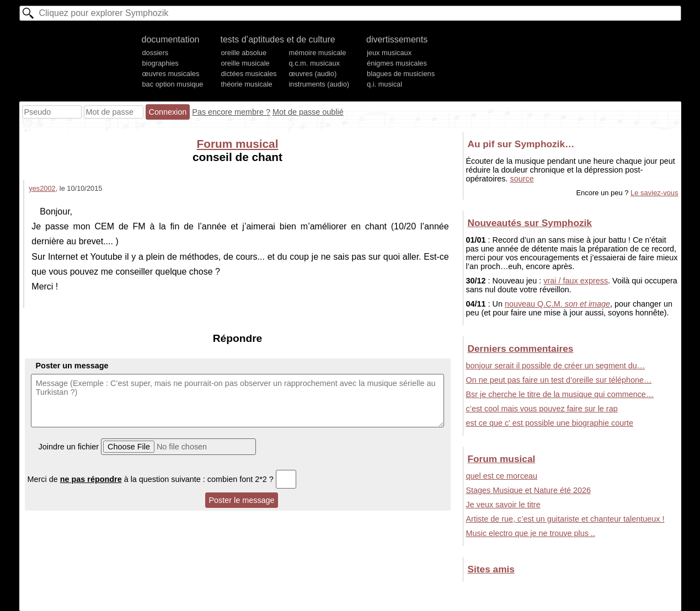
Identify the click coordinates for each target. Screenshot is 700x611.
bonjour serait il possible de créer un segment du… (556, 366)
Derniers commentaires (521, 349)
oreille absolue (244, 53)
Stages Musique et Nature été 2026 (528, 490)
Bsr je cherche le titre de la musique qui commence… (560, 394)
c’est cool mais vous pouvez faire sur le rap (542, 409)
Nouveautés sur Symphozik (530, 223)
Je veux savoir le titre (503, 505)
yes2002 (42, 188)
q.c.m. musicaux (314, 63)
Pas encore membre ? (231, 112)
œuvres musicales (171, 74)
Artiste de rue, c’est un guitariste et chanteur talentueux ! (565, 519)
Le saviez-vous (654, 193)
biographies (161, 63)
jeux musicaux (389, 53)
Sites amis (491, 569)
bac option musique (173, 84)
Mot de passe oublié (308, 112)
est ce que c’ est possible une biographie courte (550, 423)
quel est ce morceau (502, 476)
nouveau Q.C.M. (557, 304)
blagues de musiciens (401, 74)
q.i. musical (384, 84)
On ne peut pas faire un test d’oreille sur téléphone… (559, 380)
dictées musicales (249, 74)
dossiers (156, 53)
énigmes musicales (397, 63)
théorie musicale (246, 84)
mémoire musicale (317, 53)
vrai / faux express (576, 281)
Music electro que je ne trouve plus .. (531, 533)
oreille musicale (245, 63)
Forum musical (238, 144)
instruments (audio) (319, 84)
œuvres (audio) (312, 74)
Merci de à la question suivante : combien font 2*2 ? (162, 479)
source (522, 179)
